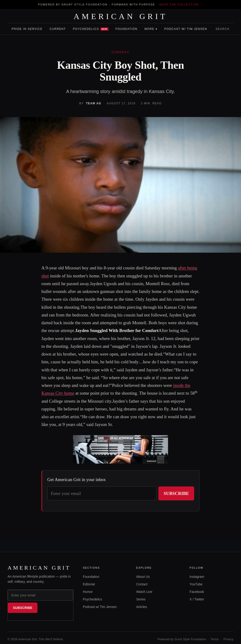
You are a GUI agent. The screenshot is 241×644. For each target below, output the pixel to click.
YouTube (196, 584)
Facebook (197, 592)
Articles (142, 607)
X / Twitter (197, 599)
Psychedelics (91, 29)
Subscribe (176, 493)
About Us (143, 577)
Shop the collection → (181, 4)
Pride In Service (27, 29)
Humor (88, 592)
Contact (142, 584)
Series (141, 599)
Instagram (197, 577)
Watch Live (144, 592)
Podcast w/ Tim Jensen (186, 29)
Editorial (89, 584)
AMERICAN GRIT (120, 16)
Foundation (127, 29)
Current (58, 29)
